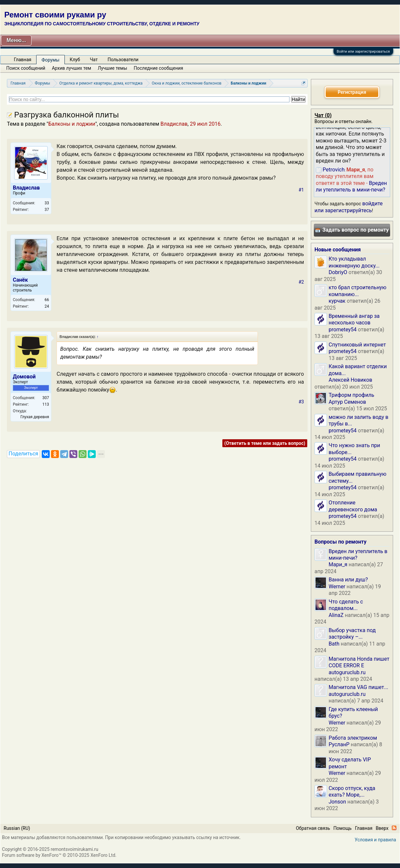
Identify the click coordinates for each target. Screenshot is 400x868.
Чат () (323, 115)
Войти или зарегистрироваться (363, 51)
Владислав (174, 124)
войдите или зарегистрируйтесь (349, 207)
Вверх (382, 828)
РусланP (339, 744)
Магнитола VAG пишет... (358, 687)
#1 (301, 190)
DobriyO (338, 272)
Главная (23, 60)
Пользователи (123, 60)
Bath (334, 644)
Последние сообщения (159, 68)
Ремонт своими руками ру (55, 15)
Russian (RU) (17, 828)
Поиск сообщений (26, 68)
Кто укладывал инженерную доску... (354, 262)
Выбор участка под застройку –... (352, 634)
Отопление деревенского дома (353, 506)
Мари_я (338, 564)
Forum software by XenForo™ (59, 855)
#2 (301, 282)
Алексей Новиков (350, 380)
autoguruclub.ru (347, 672)
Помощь (342, 828)
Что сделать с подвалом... (346, 605)
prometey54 (343, 330)
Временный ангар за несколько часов (354, 319)
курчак (337, 301)
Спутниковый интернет (357, 345)
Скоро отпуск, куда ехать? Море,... (352, 791)
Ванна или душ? (348, 580)
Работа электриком (353, 738)
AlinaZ (336, 615)
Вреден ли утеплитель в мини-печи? (351, 186)
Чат (94, 60)
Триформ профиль (351, 395)
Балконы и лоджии (72, 124)
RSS (394, 828)
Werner (337, 587)
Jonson (337, 802)
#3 (301, 402)
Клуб (75, 60)
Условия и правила (375, 840)
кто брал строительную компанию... (358, 291)
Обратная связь (313, 828)
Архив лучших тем (72, 68)
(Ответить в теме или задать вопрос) (265, 443)
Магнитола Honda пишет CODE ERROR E (359, 662)
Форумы (50, 60)
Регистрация (352, 92)
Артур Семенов (347, 402)
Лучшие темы (112, 68)
